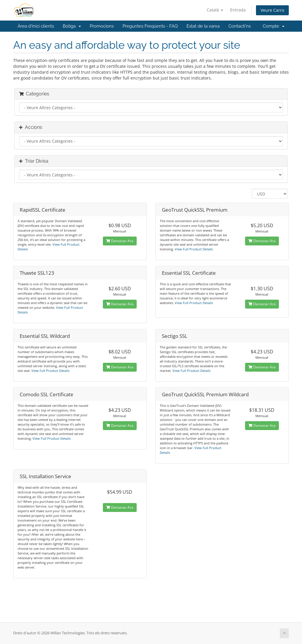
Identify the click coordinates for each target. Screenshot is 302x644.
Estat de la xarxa (203, 26)
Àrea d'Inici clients (36, 26)
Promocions (102, 26)
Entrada (238, 10)
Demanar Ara (120, 241)
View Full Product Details (193, 249)
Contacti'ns (240, 26)
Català (215, 10)
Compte (274, 26)
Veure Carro (272, 10)
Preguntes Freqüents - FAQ (150, 26)
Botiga (72, 26)
